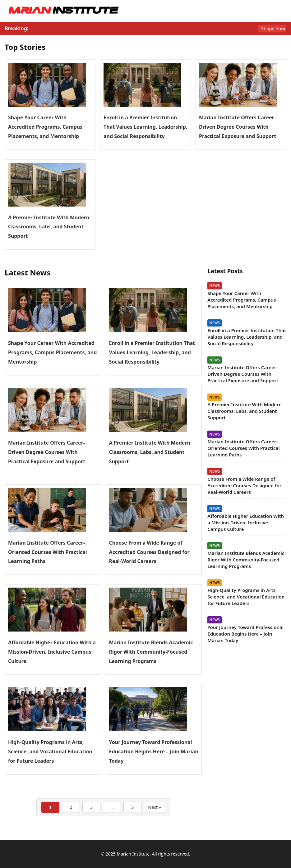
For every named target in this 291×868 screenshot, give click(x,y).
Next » (154, 807)
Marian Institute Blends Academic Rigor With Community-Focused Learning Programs (151, 652)
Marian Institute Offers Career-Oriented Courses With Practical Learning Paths (48, 552)
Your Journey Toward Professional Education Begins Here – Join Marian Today (154, 751)
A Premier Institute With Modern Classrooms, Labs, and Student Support (49, 227)
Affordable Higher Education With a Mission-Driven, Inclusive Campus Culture (52, 652)
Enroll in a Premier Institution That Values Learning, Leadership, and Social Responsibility (145, 127)
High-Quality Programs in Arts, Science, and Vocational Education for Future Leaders (50, 751)
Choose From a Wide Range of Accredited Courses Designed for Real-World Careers (149, 552)
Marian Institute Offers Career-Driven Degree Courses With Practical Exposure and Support (238, 127)
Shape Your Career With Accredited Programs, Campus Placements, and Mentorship (45, 127)
